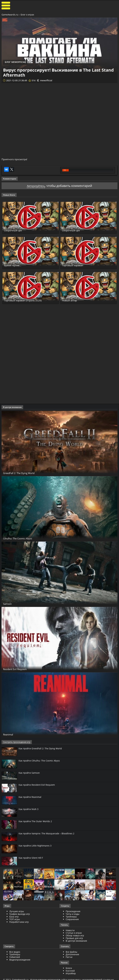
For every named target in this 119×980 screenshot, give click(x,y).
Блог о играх (27, 15)
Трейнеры (71, 917)
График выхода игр (20, 915)
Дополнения (72, 955)
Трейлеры (15, 955)
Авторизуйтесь (36, 186)
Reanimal (10, 735)
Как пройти (40, 749)
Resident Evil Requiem (19, 670)
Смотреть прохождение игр (16, 743)
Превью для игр (74, 939)
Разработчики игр (19, 923)
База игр (14, 917)
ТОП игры (15, 920)
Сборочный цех (15, 231)
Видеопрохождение (20, 960)
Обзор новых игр (75, 936)
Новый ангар (72, 301)
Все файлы (71, 952)
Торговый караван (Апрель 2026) (28, 301)
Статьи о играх (74, 934)
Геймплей (15, 958)
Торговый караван (76, 266)
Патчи (69, 958)
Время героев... (15, 266)
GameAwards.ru (10, 15)
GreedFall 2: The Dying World (23, 474)
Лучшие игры (17, 912)
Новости (70, 931)
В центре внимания (76, 941)
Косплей (70, 971)
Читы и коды (73, 915)
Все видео (15, 952)
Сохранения (72, 920)
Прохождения (73, 912)
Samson (9, 604)
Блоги (69, 969)
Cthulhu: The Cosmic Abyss (22, 539)
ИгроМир (71, 974)
